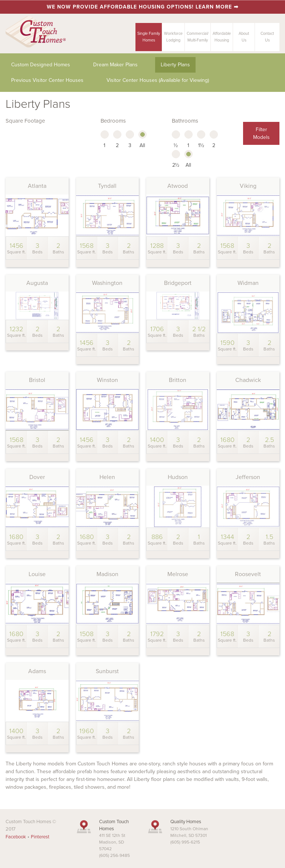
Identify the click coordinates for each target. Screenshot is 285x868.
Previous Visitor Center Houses (47, 80)
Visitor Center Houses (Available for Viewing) (158, 80)
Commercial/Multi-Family (198, 37)
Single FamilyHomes (149, 37)
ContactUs (267, 37)
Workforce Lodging (173, 37)
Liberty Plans (175, 65)
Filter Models (261, 133)
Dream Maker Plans (115, 65)
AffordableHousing (222, 37)
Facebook (16, 837)
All (142, 140)
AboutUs (244, 37)
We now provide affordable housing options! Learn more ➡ (143, 7)
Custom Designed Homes (41, 65)
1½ (201, 140)
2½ (176, 159)
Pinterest (40, 837)
